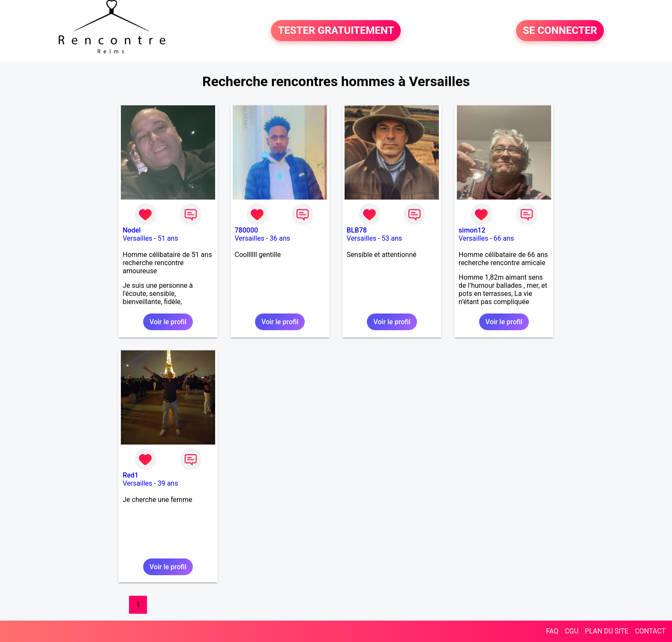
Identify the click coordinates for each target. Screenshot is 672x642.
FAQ (552, 631)
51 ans (168, 238)
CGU (572, 631)
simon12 (472, 230)
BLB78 (357, 230)
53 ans (392, 238)
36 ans (280, 238)
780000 (247, 230)
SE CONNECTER (560, 31)
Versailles (137, 238)
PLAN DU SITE (607, 631)
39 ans (168, 483)
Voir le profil (168, 322)
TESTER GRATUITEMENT (336, 31)
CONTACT (650, 631)
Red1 (130, 475)
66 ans (504, 238)
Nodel (132, 230)
